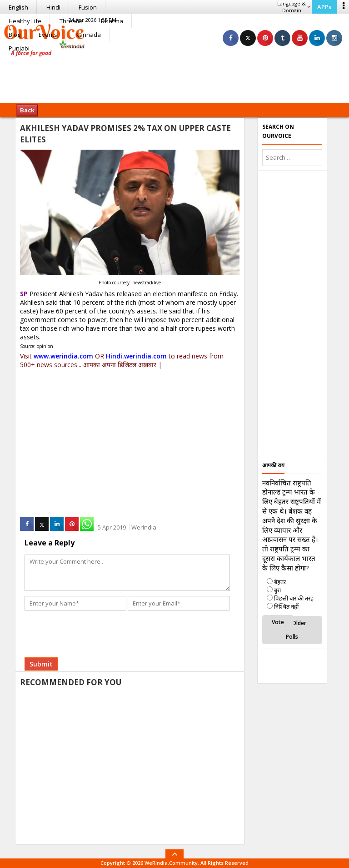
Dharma (112, 21)
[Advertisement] (174, 75)
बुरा (277, 590)
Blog (15, 35)
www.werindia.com (63, 356)
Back (27, 110)
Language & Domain (294, 7)
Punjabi (19, 48)
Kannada (88, 35)
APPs (324, 7)
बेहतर (280, 582)
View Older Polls (292, 630)
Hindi (53, 7)
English (18, 7)
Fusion (88, 7)
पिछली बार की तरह (294, 598)
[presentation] (94, 631)
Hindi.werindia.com (136, 356)
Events (48, 35)
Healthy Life (25, 21)
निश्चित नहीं (286, 606)
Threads (71, 21)
